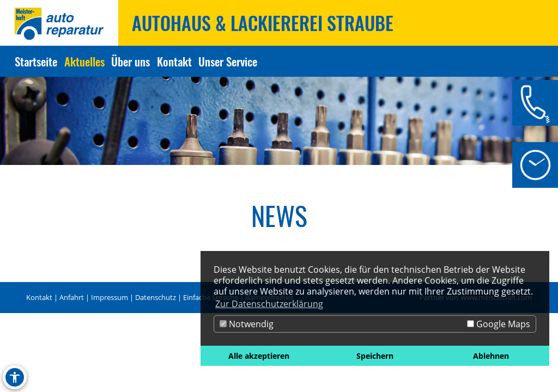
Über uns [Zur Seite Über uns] (131, 61)
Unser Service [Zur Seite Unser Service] (228, 61)
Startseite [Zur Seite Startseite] (36, 61)
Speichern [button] (375, 356)
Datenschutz (156, 297)
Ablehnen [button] (491, 356)
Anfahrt (72, 297)
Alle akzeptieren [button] (259, 356)
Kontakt (39, 297)
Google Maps (499, 324)
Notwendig (247, 324)
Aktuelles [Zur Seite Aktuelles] (84, 61)
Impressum (110, 297)
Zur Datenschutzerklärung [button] (269, 304)
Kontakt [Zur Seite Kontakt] (174, 61)
